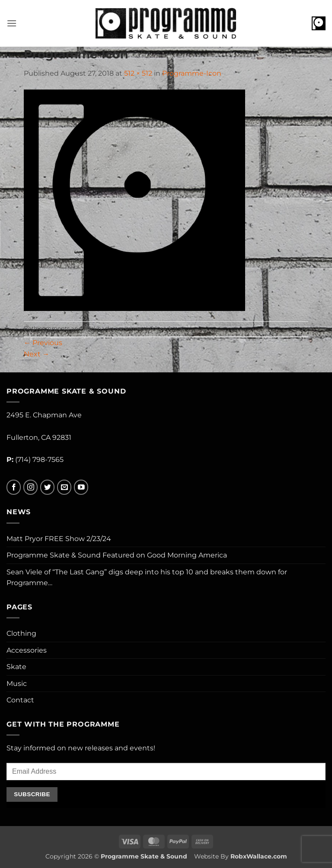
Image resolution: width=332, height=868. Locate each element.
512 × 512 (138, 73)
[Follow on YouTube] (81, 487)
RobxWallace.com (259, 856)
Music (17, 684)
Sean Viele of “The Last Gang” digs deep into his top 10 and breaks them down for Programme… (147, 578)
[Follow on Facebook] (14, 487)
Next (37, 354)
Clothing (21, 633)
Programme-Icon (192, 73)
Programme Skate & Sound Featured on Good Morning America (117, 555)
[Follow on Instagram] (30, 487)
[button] (12, 23)
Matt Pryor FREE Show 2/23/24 (59, 539)
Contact (20, 700)
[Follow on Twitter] (47, 487)
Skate (16, 667)
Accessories (27, 650)
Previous (43, 343)
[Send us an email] (64, 487)
